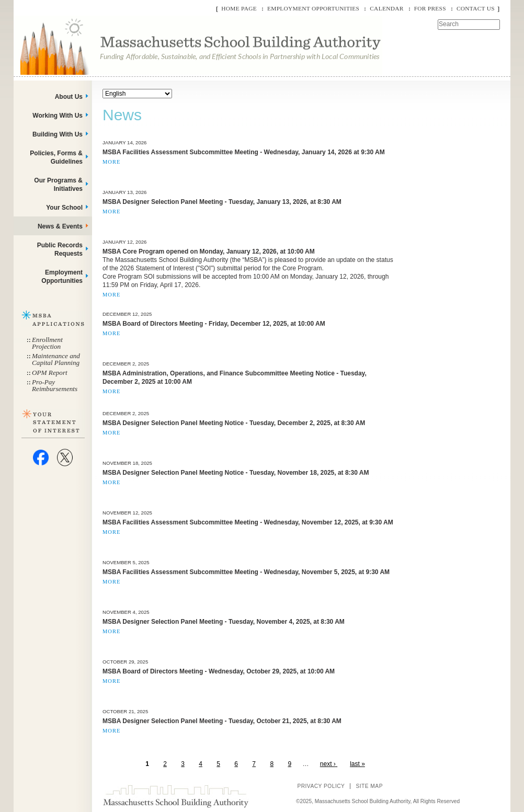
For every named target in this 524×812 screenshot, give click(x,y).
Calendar (386, 8)
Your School (64, 208)
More (111, 162)
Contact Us (476, 8)
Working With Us (58, 116)
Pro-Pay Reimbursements (55, 385)
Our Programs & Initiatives (58, 185)
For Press (430, 8)
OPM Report (50, 373)
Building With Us (58, 134)
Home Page (239, 8)
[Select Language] (137, 94)
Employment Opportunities (313, 8)
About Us (69, 97)
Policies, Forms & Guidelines (56, 157)
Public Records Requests (60, 249)
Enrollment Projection (47, 343)
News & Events (60, 226)
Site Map (369, 786)
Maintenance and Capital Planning (56, 359)
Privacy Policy (321, 786)
